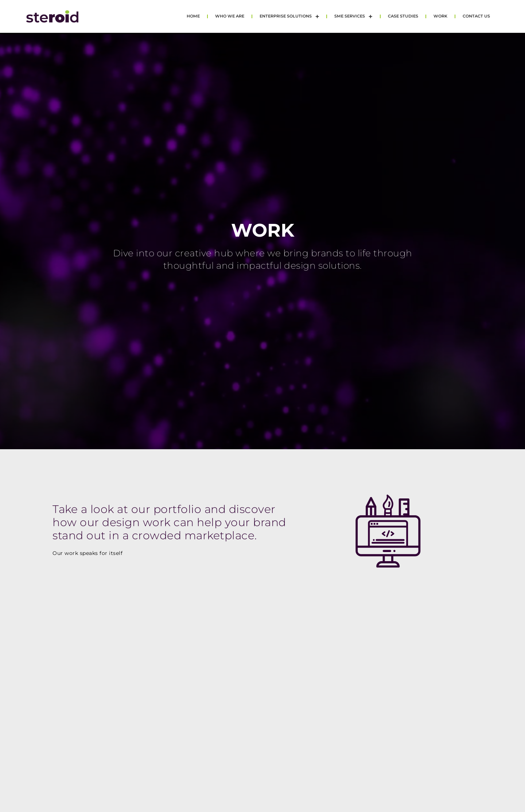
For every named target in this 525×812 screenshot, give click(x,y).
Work (440, 16)
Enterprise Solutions (289, 17)
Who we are (230, 16)
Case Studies (403, 16)
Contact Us (476, 16)
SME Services (353, 17)
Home (193, 16)
